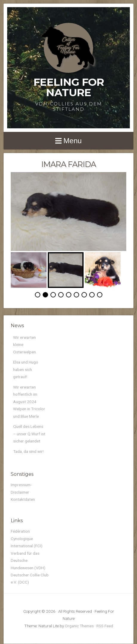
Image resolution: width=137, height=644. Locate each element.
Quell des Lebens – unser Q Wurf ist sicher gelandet (29, 434)
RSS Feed (105, 626)
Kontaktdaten (23, 499)
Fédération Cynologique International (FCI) (27, 538)
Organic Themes (79, 626)
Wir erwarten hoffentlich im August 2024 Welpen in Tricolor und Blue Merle (29, 402)
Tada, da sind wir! (28, 451)
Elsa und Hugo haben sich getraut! (26, 369)
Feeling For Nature (69, 87)
